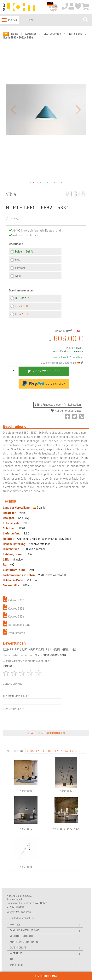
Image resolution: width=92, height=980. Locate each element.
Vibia (11, 194)
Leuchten (31, 34)
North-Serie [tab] (16, 751)
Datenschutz (18, 948)
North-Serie (75, 34)
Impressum (16, 965)
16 (16, 298)
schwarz (20, 268)
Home (15, 34)
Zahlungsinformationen (25, 930)
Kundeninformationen (24, 942)
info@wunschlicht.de (23, 918)
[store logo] (19, 7)
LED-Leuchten (52, 34)
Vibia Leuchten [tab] (72, 751)
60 (23, 314)
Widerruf (16, 953)
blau (18, 259)
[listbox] (35, 264)
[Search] (86, 20)
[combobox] (54, 20)
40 (23, 306)
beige (18, 251)
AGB (12, 959)
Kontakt (15, 925)
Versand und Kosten (23, 936)
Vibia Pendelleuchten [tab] (43, 751)
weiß (18, 276)
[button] (14, 109)
